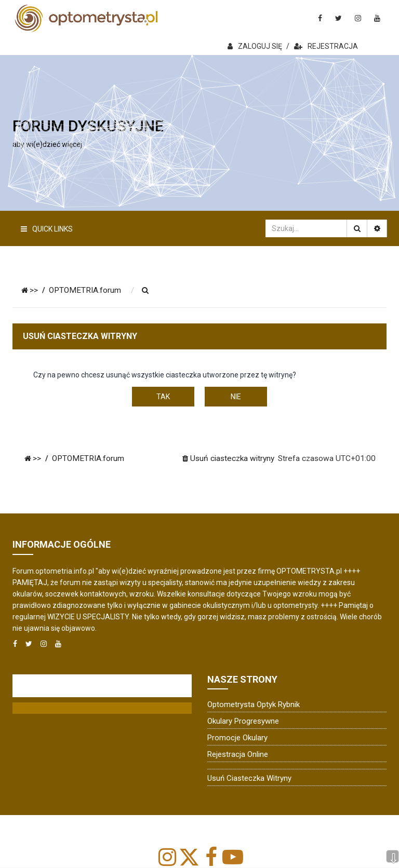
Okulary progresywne (243, 721)
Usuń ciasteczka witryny (249, 778)
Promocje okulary (237, 738)
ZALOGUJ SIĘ (255, 46)
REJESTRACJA (326, 46)
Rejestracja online (238, 754)
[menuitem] (145, 291)
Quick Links (47, 229)
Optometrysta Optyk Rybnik (254, 704)
